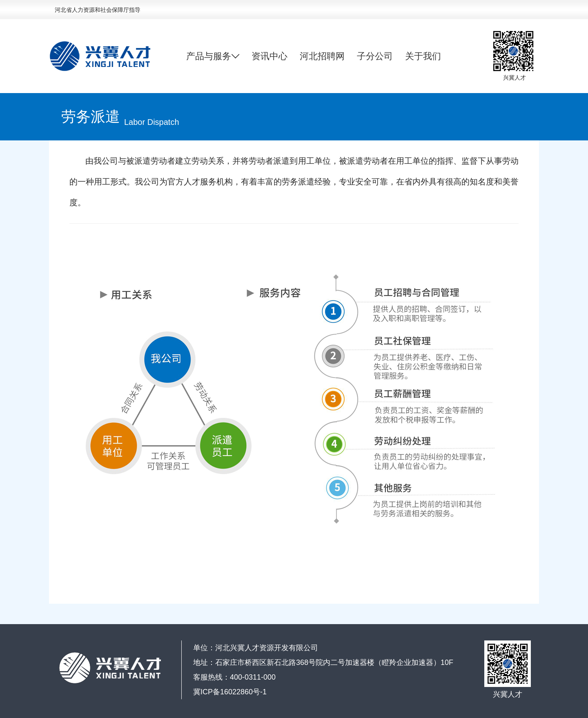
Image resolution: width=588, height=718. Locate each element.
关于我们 (423, 56)
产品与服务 (213, 56)
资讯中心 (269, 56)
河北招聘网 (322, 56)
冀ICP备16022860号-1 (230, 692)
